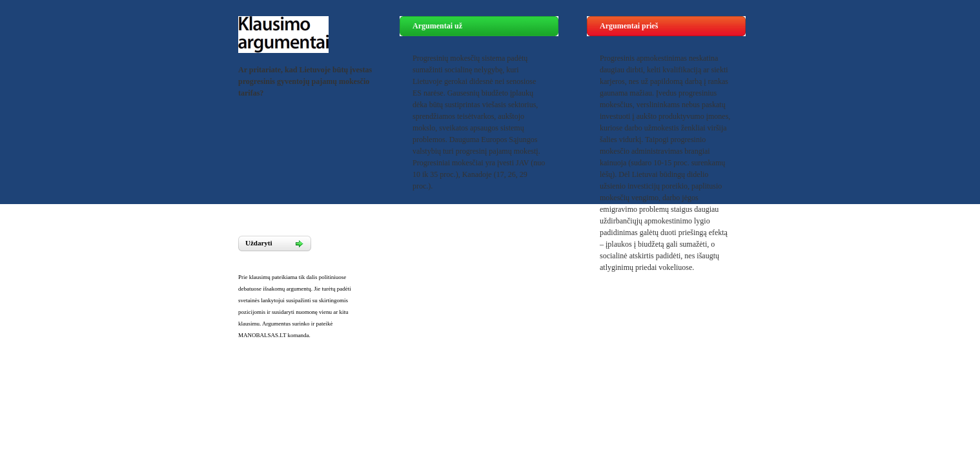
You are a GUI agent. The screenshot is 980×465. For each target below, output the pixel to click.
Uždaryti (259, 243)
